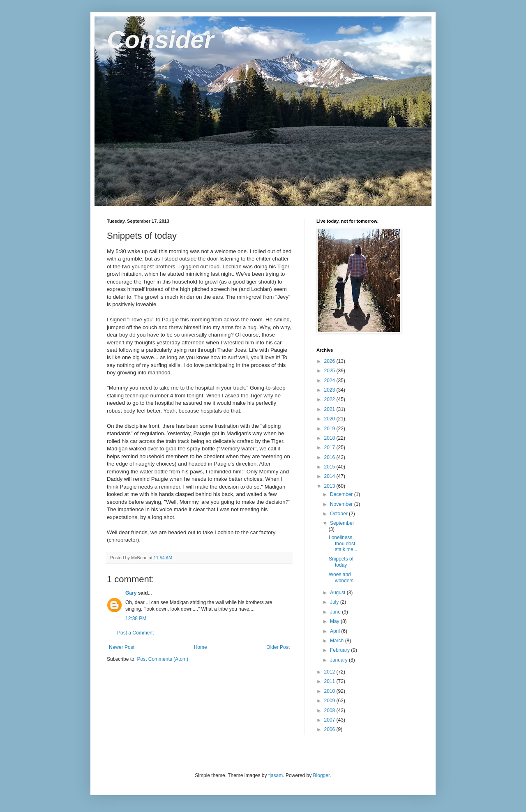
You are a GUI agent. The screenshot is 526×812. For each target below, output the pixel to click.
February (340, 650)
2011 (330, 681)
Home (201, 647)
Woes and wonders (341, 577)
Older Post (278, 647)
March (338, 641)
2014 (330, 476)
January (339, 660)
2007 (330, 720)
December (342, 494)
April (336, 631)
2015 (330, 467)
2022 (330, 399)
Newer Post (122, 647)
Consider (160, 40)
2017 (330, 448)
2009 (330, 701)
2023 (330, 390)
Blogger (322, 775)
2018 (330, 438)
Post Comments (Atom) (163, 659)
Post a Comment (135, 633)
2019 (330, 429)
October (339, 514)
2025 (330, 371)
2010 (330, 691)
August (338, 593)
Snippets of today (341, 562)
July (335, 602)
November (342, 504)
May (335, 621)
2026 (330, 361)
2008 (330, 710)
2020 (330, 419)
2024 (330, 381)
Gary (131, 593)
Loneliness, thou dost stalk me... (343, 543)
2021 (330, 409)
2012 (330, 672)
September (342, 523)
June (336, 612)
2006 (330, 729)
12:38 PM (136, 618)
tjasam (276, 775)
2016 (330, 457)
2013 (330, 486)
